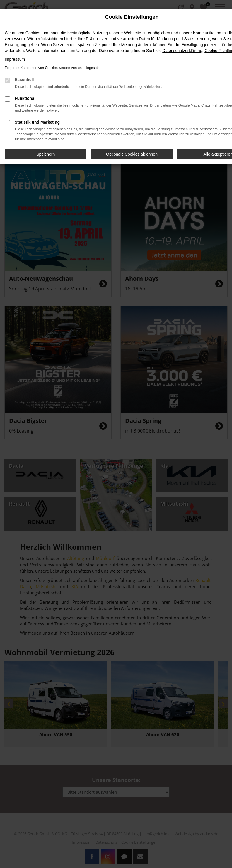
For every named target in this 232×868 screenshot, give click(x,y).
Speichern (46, 154)
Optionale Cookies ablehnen (132, 154)
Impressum (15, 59)
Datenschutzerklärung (182, 51)
